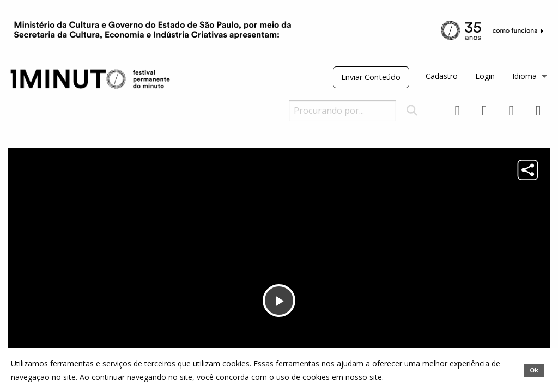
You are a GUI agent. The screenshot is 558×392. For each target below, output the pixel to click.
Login (485, 76)
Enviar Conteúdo (371, 77)
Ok (534, 370)
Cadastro (442, 76)
